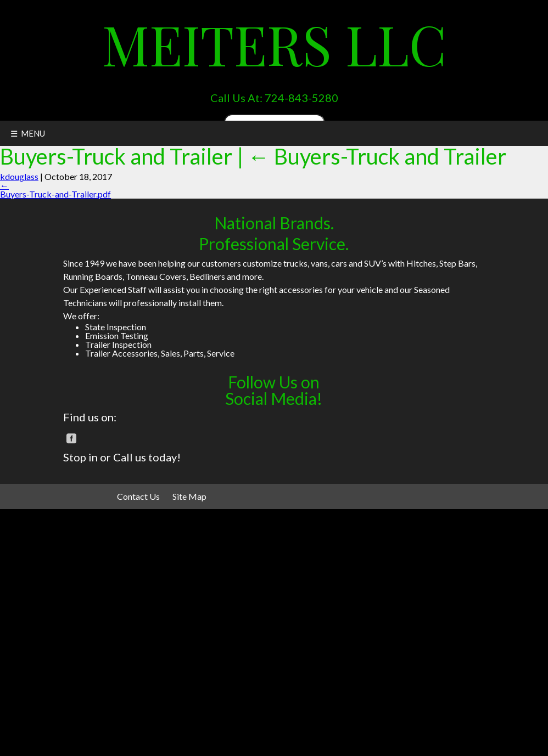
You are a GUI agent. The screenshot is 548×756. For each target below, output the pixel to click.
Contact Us (138, 496)
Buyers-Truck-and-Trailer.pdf (55, 194)
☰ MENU (28, 133)
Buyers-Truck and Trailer (377, 156)
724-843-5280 (301, 98)
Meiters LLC (274, 44)
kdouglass (19, 176)
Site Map (189, 496)
